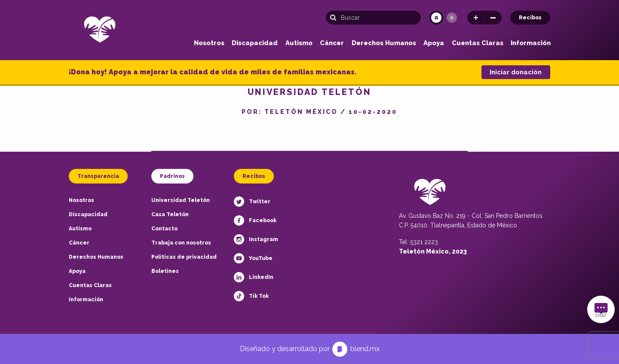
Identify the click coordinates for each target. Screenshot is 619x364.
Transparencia (98, 176)
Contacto (164, 229)
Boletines (165, 271)
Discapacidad (255, 43)
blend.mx (365, 349)
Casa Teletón (170, 214)
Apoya (434, 43)
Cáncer (332, 43)
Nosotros (209, 43)
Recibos (530, 18)
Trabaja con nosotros (181, 243)
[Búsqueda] (373, 18)
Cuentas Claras (478, 43)
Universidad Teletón (181, 200)
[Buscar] (336, 18)
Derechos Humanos (384, 43)
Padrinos (172, 176)
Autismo (299, 43)
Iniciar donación (516, 72)
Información (531, 43)
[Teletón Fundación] (100, 29)
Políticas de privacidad (184, 257)
